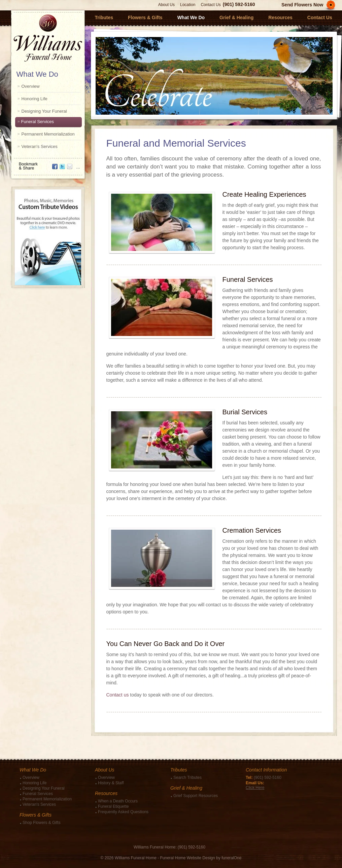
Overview (31, 86)
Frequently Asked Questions (123, 812)
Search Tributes (187, 778)
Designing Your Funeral (44, 111)
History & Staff (111, 783)
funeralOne (231, 858)
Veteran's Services (40, 146)
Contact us (118, 695)
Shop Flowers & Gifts (42, 823)
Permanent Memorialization (48, 134)
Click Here (255, 788)
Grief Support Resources (196, 796)
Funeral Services (38, 122)
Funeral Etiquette (113, 806)
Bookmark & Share (47, 164)
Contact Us (211, 5)
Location (188, 5)
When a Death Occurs (118, 801)
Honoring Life (35, 99)
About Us (166, 5)
